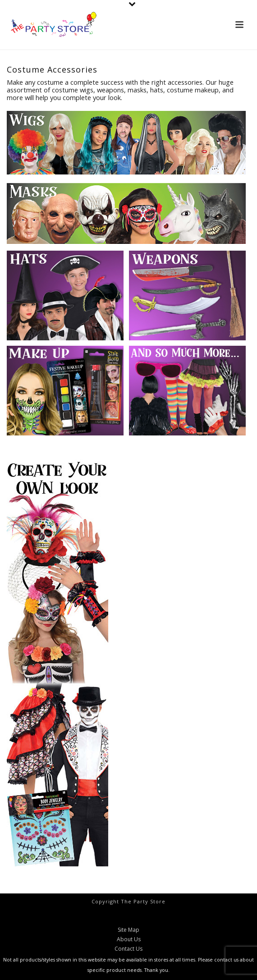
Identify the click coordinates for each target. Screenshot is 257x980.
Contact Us (128, 949)
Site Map (128, 930)
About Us (129, 939)
